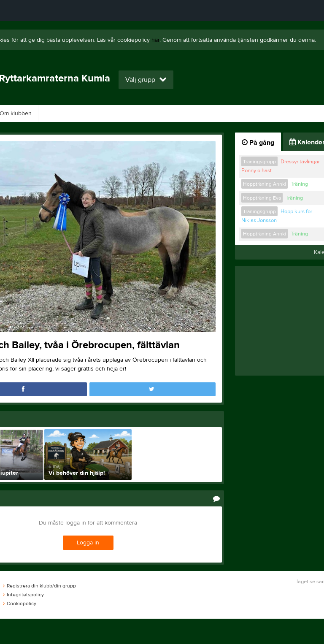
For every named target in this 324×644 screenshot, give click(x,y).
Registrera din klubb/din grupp (39, 586)
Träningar (155, 114)
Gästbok (60, 114)
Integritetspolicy (23, 595)
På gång (258, 143)
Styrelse (243, 114)
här (155, 40)
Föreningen (107, 114)
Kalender (286, 114)
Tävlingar (200, 114)
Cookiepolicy (20, 603)
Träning (299, 184)
